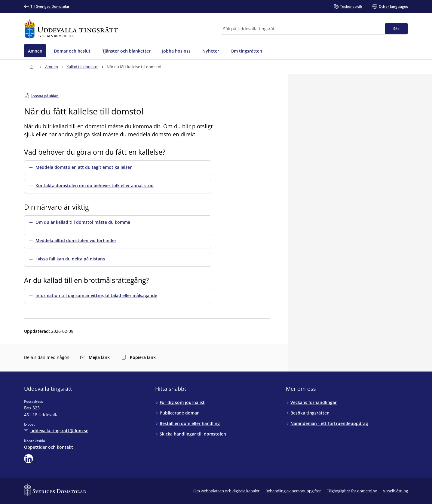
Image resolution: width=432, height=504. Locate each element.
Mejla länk (95, 357)
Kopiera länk (139, 357)
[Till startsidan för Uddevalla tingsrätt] (71, 29)
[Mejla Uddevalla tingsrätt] (56, 431)
